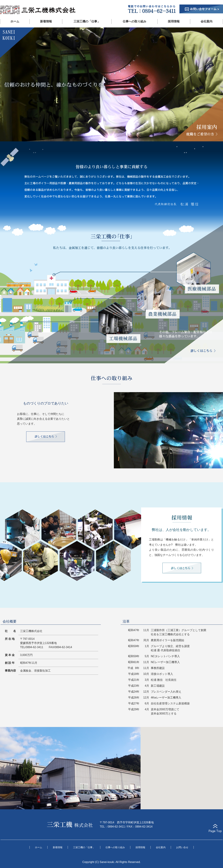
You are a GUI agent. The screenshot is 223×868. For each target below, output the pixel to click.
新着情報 (46, 21)
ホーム (15, 21)
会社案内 (207, 21)
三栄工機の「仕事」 (87, 21)
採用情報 (174, 21)
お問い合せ (182, 847)
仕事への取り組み (134, 21)
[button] (182, 765)
